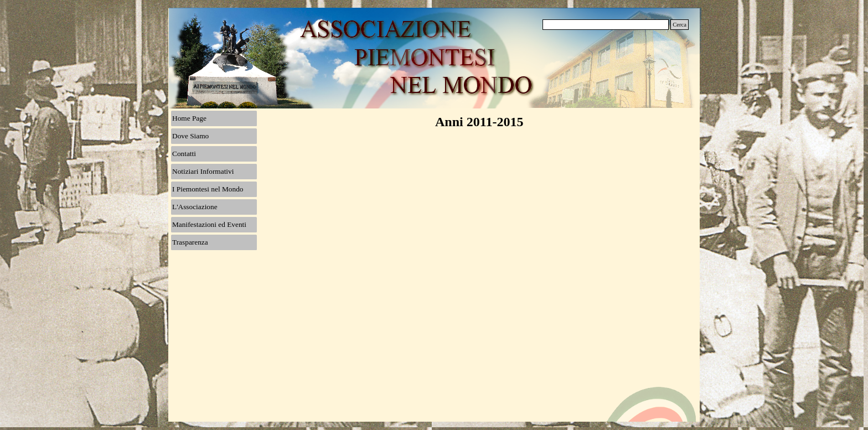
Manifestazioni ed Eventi (209, 224)
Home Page (189, 118)
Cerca (680, 25)
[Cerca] (606, 25)
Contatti (184, 154)
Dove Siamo (190, 136)
